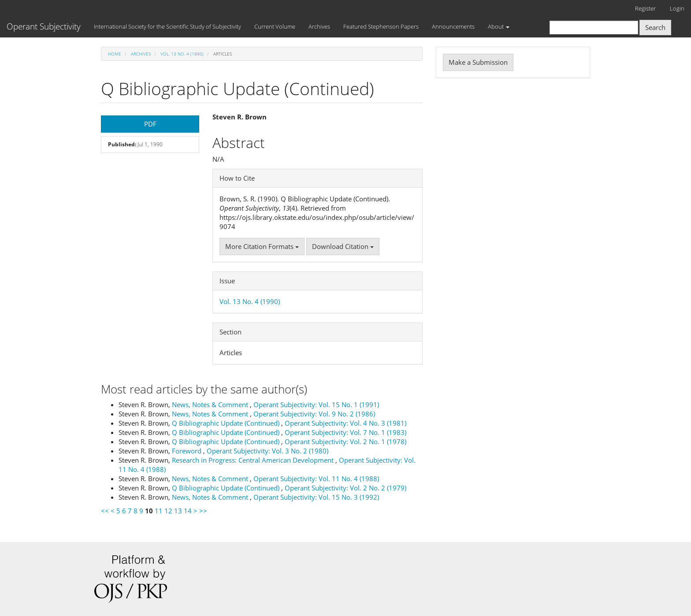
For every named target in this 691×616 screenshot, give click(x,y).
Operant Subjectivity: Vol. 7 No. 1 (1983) (345, 432)
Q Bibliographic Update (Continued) (227, 423)
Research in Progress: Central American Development (254, 460)
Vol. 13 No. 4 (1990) (182, 54)
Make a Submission (478, 62)
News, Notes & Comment (211, 404)
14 (188, 511)
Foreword (188, 451)
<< (105, 511)
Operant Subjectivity (44, 26)
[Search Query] (594, 28)
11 (159, 511)
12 (168, 511)
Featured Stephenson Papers (381, 26)
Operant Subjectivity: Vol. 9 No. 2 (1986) (314, 414)
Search (655, 27)
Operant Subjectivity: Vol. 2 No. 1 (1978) (345, 442)
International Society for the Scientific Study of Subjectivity (167, 26)
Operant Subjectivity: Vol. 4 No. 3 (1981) (345, 423)
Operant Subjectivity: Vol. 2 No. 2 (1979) (345, 488)
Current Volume (275, 26)
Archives (319, 26)
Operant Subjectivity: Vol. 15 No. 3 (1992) (316, 497)
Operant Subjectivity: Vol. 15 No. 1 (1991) (316, 404)
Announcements (453, 26)
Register (645, 8)
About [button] (499, 26)
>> (203, 511)
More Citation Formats (262, 246)
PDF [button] (150, 124)
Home (115, 54)
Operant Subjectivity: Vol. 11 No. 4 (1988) (316, 479)
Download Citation (343, 246)
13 (178, 511)
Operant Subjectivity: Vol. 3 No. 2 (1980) (267, 451)
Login (677, 8)
